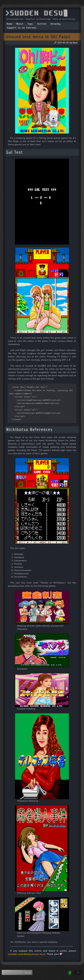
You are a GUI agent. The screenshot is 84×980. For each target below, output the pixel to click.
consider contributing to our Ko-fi (27, 954)
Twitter (42, 24)
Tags (30, 24)
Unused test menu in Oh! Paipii (38, 37)
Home (10, 24)
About (20, 24)
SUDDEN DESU (14, 972)
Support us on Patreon (21, 28)
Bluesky (56, 24)
